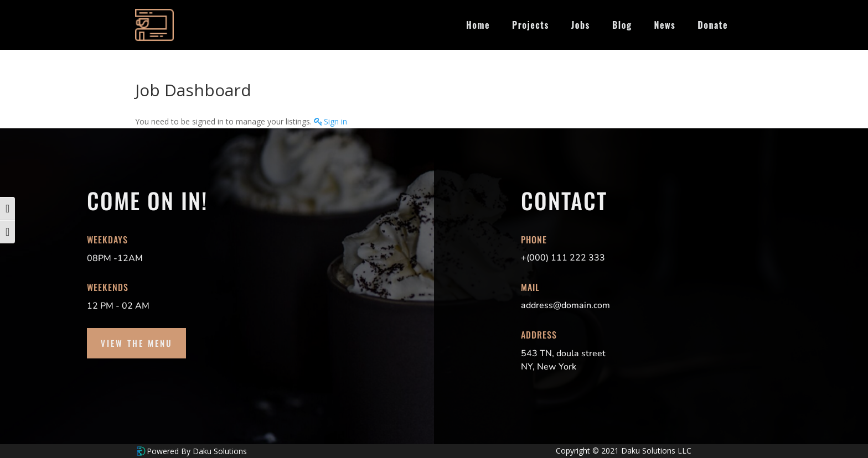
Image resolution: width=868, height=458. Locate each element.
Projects (531, 25)
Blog (622, 25)
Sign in (335, 121)
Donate (713, 25)
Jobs (581, 25)
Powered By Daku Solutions (197, 451)
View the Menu (136, 343)
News (665, 25)
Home (478, 25)
